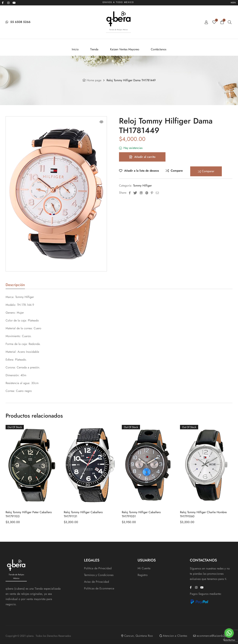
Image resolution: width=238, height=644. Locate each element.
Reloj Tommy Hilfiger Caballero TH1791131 (83, 514)
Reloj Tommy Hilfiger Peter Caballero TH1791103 (29, 514)
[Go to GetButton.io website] (229, 640)
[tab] (15, 286)
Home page (94, 80)
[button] (101, 122)
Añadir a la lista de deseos (142, 171)
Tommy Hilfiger (142, 186)
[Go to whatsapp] (229, 633)
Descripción (15, 285)
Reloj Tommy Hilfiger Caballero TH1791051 (141, 514)
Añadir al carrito (145, 157)
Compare (177, 171)
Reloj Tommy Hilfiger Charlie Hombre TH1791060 (203, 514)
